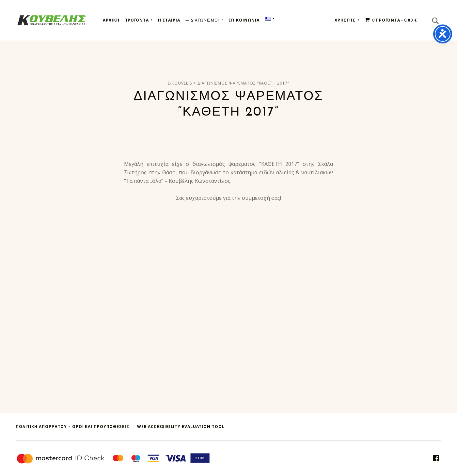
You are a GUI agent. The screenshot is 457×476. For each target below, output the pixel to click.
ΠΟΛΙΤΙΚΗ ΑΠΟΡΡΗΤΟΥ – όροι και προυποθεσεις (72, 427)
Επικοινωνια (244, 20)
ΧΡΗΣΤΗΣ (345, 20)
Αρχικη (111, 20)
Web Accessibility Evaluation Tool (181, 427)
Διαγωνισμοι (205, 20)
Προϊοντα (136, 20)
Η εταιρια (169, 20)
